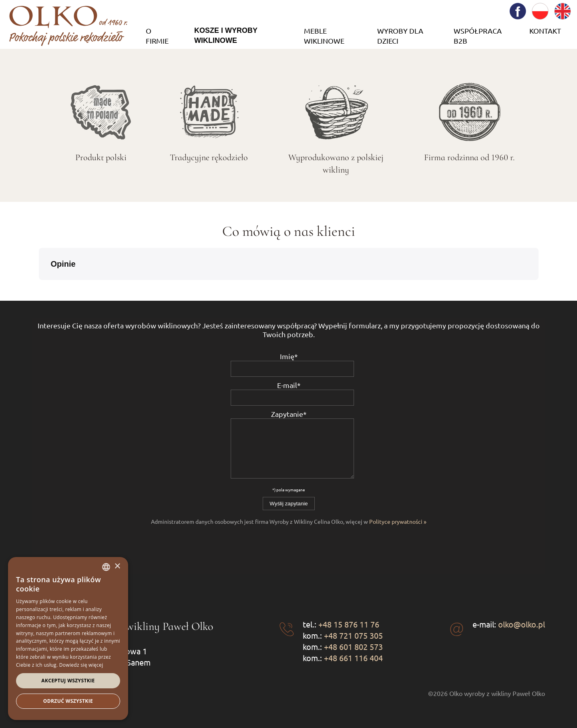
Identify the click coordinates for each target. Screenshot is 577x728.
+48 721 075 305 (353, 635)
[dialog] (68, 639)
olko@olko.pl (522, 624)
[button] (39, 288)
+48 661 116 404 (353, 658)
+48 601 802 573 (353, 647)
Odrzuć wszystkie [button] (68, 701)
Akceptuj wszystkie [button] (68, 681)
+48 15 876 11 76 (349, 624)
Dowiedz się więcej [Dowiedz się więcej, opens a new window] (81, 665)
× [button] (117, 566)
